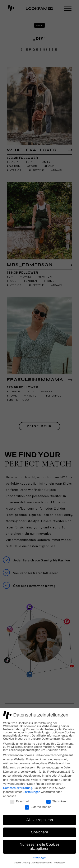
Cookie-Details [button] (21, 863)
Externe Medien (38, 807)
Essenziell (20, 801)
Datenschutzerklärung (18, 788)
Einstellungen (31, 792)
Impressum (60, 863)
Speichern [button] (40, 832)
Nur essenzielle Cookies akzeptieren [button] (40, 847)
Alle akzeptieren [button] (40, 820)
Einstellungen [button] (40, 858)
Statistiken (56, 801)
